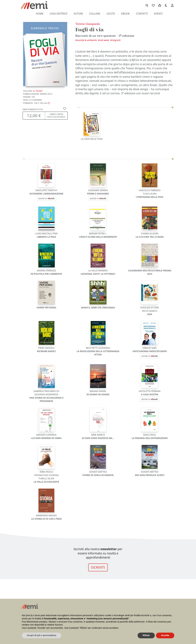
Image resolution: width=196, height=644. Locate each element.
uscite (111, 14)
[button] (37, 103)
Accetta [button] (165, 635)
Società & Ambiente (87, 40)
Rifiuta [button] (146, 635)
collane (95, 14)
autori (78, 14)
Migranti (116, 40)
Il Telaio (38, 91)
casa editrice (59, 14)
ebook (125, 14)
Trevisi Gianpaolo (88, 24)
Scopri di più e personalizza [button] (42, 635)
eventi (158, 14)
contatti (142, 14)
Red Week (104, 40)
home (40, 14)
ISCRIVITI (98, 567)
